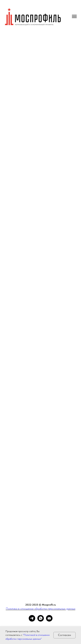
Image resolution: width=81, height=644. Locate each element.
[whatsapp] (41, 620)
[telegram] (32, 620)
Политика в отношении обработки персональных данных (41, 609)
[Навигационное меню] (74, 16)
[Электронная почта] (49, 620)
